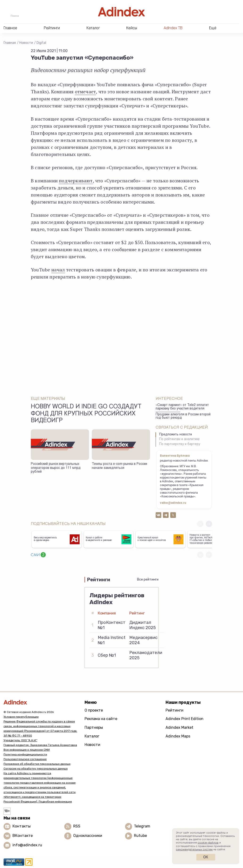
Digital (41, 43)
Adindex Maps (178, 736)
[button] (209, 524)
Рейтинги (174, 710)
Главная (10, 43)
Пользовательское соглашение (25, 759)
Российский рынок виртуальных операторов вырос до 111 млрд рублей (56, 468)
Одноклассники (88, 836)
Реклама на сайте (101, 719)
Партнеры (94, 727)
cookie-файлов (208, 843)
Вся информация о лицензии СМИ (27, 750)
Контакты (22, 826)
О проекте (94, 710)
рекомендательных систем (194, 849)
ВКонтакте (23, 836)
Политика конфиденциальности (25, 754)
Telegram (142, 826)
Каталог (92, 736)
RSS (77, 826)
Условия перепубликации (21, 717)
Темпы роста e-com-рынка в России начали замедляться (119, 466)
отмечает (85, 92)
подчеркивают (76, 181)
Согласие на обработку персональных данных (36, 769)
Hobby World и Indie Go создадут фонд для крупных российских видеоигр (86, 414)
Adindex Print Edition (184, 719)
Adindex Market (179, 727)
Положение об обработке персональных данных (37, 764)
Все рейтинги (148, 579)
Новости (26, 43)
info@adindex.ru (27, 845)
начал (58, 270)
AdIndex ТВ (173, 28)
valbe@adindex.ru (173, 503)
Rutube (140, 836)
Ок (206, 857)
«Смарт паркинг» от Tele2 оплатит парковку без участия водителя (182, 407)
